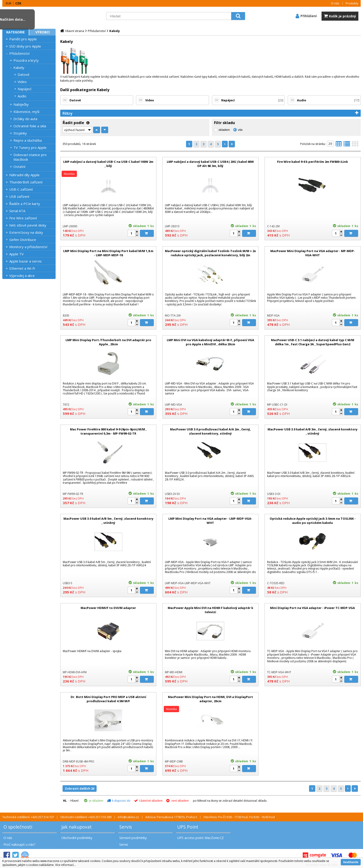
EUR (9, 3)
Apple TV (16, 254)
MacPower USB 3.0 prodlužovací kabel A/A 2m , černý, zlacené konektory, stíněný (210, 431)
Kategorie (16, 32)
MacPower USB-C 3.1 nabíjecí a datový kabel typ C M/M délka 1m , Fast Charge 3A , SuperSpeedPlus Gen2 (313, 342)
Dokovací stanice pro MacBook (30, 157)
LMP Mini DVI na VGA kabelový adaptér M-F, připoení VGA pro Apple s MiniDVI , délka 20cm (210, 342)
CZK (18, 3)
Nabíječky (21, 104)
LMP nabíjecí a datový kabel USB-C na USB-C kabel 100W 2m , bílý (108, 164)
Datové (24, 74)
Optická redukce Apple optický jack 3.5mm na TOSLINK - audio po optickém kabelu (313, 521)
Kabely (19, 67)
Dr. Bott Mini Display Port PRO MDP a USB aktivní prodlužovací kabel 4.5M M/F (108, 699)
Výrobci (43, 32)
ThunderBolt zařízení (26, 182)
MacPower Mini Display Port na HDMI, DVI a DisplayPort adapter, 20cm (210, 699)
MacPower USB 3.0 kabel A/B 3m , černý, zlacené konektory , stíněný (312, 431)
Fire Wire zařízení (23, 218)
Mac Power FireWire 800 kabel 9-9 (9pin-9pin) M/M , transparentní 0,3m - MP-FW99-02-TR (108, 431)
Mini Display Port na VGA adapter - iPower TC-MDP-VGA (312, 608)
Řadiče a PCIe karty (25, 204)
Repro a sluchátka (28, 140)
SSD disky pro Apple (25, 46)
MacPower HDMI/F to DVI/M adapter (108, 608)
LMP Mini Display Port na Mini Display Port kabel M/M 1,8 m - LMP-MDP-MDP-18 (108, 253)
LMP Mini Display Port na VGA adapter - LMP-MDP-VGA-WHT (210, 521)
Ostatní (19, 167)
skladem (224, 130)
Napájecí (24, 89)
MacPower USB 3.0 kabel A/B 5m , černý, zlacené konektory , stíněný (108, 521)
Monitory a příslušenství (28, 247)
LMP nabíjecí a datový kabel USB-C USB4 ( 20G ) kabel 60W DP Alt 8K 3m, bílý (210, 164)
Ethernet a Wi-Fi (22, 268)
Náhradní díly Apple (24, 175)
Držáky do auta (25, 119)
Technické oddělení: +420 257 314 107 (28, 817)
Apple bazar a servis (25, 261)
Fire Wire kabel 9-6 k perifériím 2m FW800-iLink (312, 162)
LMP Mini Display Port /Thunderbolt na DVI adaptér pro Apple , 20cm (108, 342)
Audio (22, 96)
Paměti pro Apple (23, 39)
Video (22, 82)
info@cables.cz (128, 817)
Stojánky (20, 133)
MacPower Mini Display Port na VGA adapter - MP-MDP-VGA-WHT (313, 253)
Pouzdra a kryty (26, 60)
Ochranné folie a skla (30, 126)
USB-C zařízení (21, 189)
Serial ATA (17, 211)
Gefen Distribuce (23, 240)
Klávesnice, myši (26, 112)
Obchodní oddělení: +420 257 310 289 (86, 817)
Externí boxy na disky (26, 232)
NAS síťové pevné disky (28, 225)
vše (240, 130)
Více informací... (65, 865)
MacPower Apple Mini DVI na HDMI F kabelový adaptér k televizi (210, 610)
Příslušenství (19, 53)
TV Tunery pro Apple (30, 147)
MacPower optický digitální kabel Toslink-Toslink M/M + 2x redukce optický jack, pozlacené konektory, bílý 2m (210, 253)
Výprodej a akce (22, 275)
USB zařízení (19, 196)
